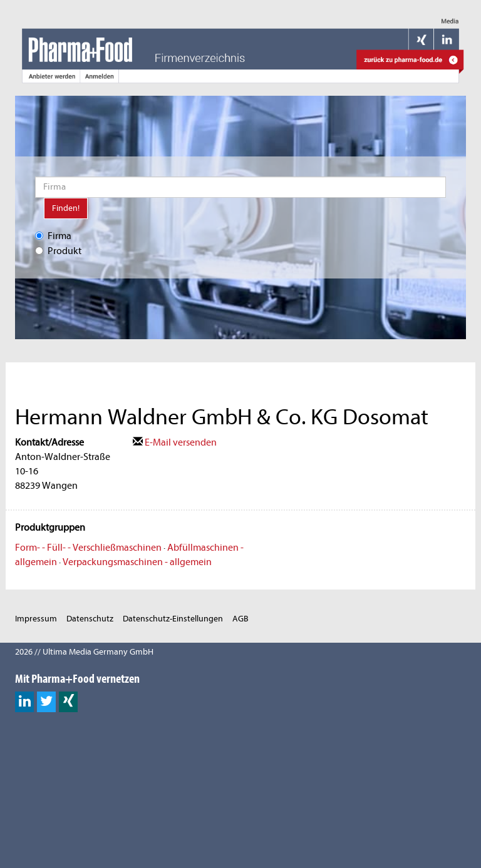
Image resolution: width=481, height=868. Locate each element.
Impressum (36, 619)
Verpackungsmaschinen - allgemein (137, 562)
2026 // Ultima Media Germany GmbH (84, 652)
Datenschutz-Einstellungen (173, 619)
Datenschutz (90, 619)
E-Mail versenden (175, 442)
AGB (240, 619)
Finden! (66, 208)
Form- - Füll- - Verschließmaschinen (88, 548)
